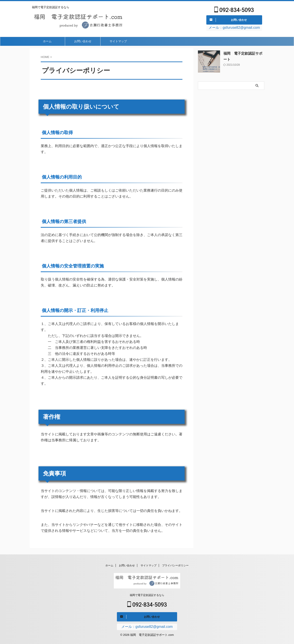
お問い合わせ (83, 43)
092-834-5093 (234, 11)
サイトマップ (118, 43)
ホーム (47, 43)
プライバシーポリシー (175, 565)
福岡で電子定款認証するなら (147, 595)
